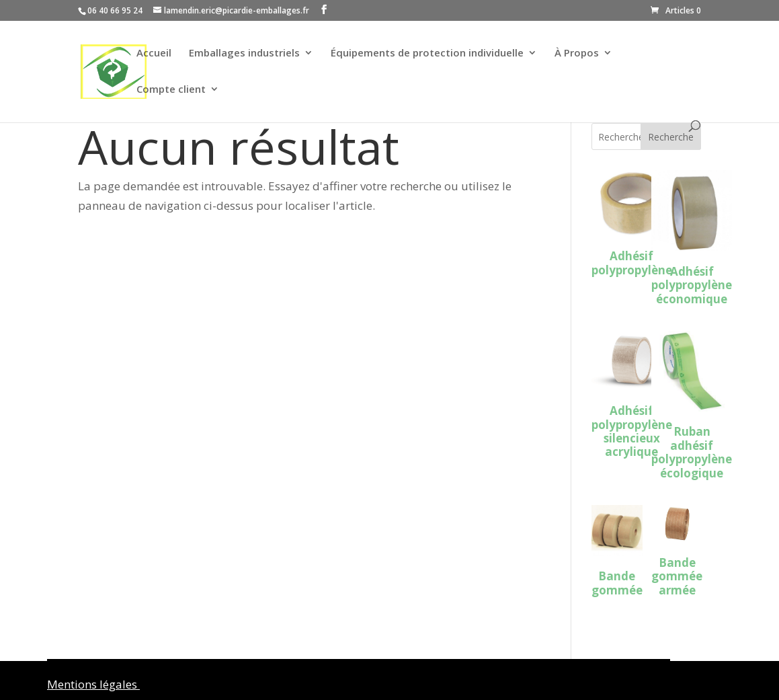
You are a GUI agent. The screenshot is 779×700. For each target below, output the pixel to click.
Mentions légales (93, 684)
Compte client (171, 90)
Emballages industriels (244, 53)
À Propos (577, 53)
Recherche (671, 137)
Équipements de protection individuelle (427, 53)
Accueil (154, 53)
